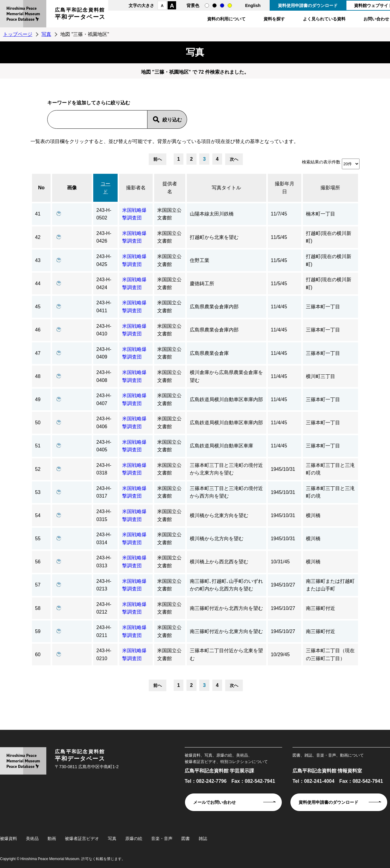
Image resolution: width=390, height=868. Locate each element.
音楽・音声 (162, 838)
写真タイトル (226, 188)
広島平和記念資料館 (80, 14)
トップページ (18, 34)
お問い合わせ (376, 19)
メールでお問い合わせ (214, 802)
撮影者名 (136, 188)
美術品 (32, 838)
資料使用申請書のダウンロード (308, 5)
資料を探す (274, 19)
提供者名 (170, 188)
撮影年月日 (285, 188)
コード (105, 188)
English (253, 5)
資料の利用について (226, 19)
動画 (52, 838)
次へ (234, 159)
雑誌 (203, 838)
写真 (46, 34)
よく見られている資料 (324, 19)
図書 (186, 838)
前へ (158, 159)
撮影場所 (330, 188)
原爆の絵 (134, 838)
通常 (207, 5)
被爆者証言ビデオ (82, 838)
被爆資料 (9, 838)
